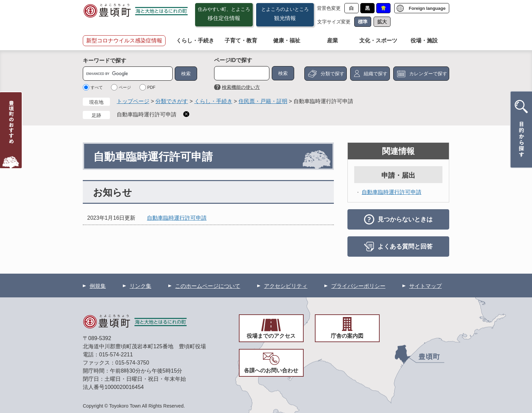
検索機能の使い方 (241, 87)
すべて (97, 87)
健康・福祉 (287, 41)
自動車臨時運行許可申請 (147, 114)
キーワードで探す (104, 61)
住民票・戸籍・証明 (263, 101)
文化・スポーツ (378, 41)
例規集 (98, 286)
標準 (363, 22)
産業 (332, 41)
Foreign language (427, 8)
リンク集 (140, 286)
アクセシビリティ (286, 286)
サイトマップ (425, 286)
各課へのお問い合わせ (271, 370)
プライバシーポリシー (358, 286)
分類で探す (332, 74)
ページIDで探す (233, 60)
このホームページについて (208, 286)
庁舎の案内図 (347, 336)
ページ (125, 87)
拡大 (382, 22)
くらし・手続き (195, 41)
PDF (151, 87)
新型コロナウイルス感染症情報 (124, 41)
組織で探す (376, 74)
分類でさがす (172, 101)
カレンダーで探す (428, 74)
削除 (186, 114)
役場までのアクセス (271, 336)
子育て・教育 (241, 41)
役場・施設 (424, 41)
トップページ (133, 101)
